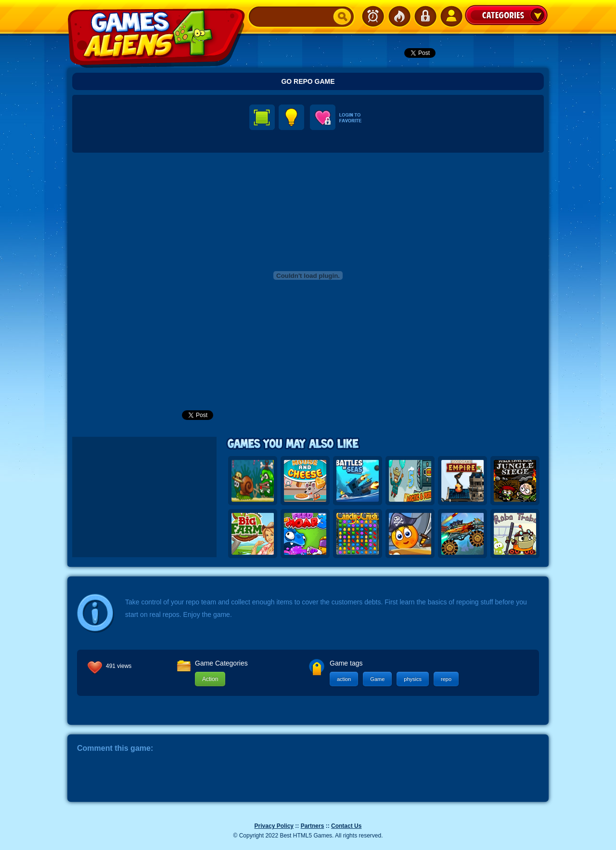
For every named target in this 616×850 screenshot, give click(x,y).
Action (210, 679)
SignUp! (451, 16)
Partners (313, 826)
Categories (506, 15)
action (344, 679)
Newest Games (373, 16)
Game (377, 679)
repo (446, 679)
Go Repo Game (308, 81)
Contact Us (346, 826)
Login (425, 16)
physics (413, 679)
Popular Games (399, 16)
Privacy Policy (274, 826)
